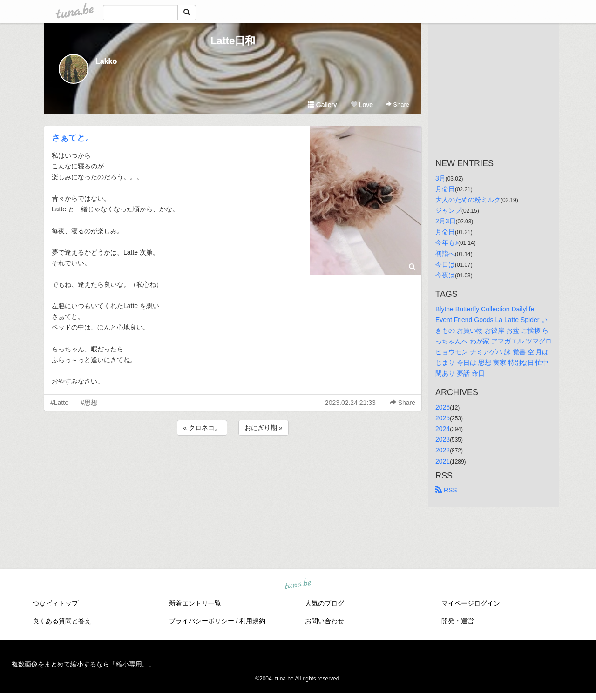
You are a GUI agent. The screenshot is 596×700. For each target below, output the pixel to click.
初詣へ (445, 254)
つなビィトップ (55, 603)
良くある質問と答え (62, 621)
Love (362, 105)
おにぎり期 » (264, 428)
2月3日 (446, 221)
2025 (443, 418)
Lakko (106, 61)
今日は (445, 264)
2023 (443, 439)
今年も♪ (447, 242)
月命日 (445, 189)
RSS (446, 490)
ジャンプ (448, 210)
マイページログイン (471, 603)
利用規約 (252, 621)
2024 (443, 429)
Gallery (322, 105)
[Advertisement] (233, 463)
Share (397, 104)
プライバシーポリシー (202, 621)
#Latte (59, 403)
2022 (443, 450)
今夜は (445, 275)
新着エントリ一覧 (195, 603)
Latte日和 (233, 41)
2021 (443, 461)
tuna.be (298, 585)
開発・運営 (458, 621)
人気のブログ (325, 603)
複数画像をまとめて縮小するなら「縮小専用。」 (83, 664)
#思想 (89, 403)
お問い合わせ (325, 621)
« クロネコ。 (202, 428)
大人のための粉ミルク (468, 200)
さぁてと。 (73, 138)
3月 (440, 178)
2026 (443, 407)
